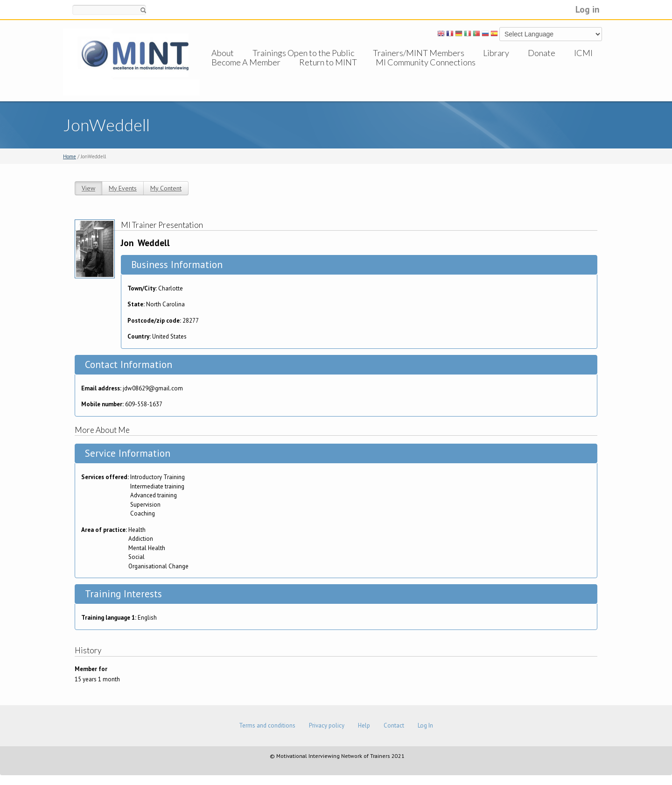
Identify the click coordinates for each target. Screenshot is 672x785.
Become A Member (246, 71)
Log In (425, 725)
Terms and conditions (267, 725)
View (88, 188)
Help (364, 725)
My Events (123, 188)
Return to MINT (328, 71)
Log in (588, 9)
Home (70, 156)
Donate (542, 53)
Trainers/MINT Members (419, 53)
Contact (394, 725)
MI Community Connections (426, 71)
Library (496, 53)
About (223, 53)
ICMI (583, 53)
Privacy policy (327, 725)
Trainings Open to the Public (303, 53)
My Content (166, 188)
